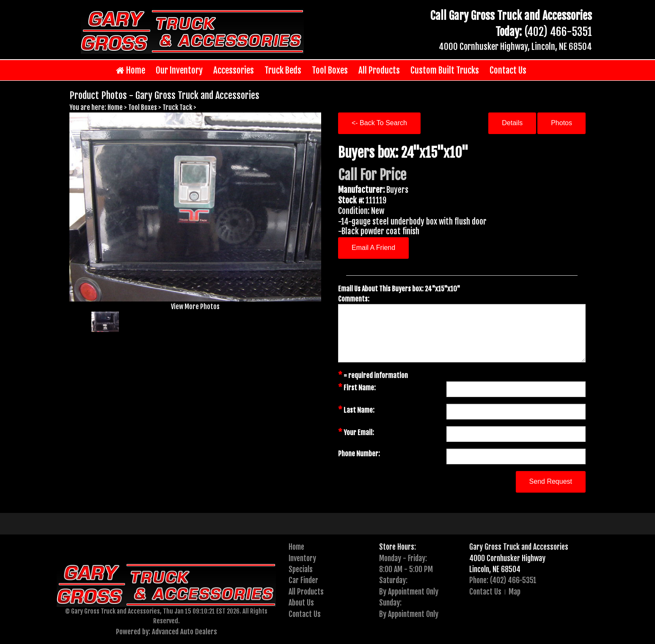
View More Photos (195, 307)
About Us (301, 603)
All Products (379, 70)
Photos (561, 123)
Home (131, 70)
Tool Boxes (330, 70)
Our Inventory (179, 70)
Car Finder (303, 580)
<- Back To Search (379, 123)
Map (515, 592)
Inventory (302, 558)
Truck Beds (283, 70)
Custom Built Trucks (445, 70)
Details (512, 123)
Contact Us (508, 70)
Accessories (234, 70)
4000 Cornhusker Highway (507, 558)
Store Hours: (398, 547)
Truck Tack (177, 107)
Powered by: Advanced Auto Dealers (167, 632)
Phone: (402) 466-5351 (503, 580)
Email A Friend (373, 248)
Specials (301, 569)
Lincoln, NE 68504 (495, 569)
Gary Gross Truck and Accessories (519, 547)
